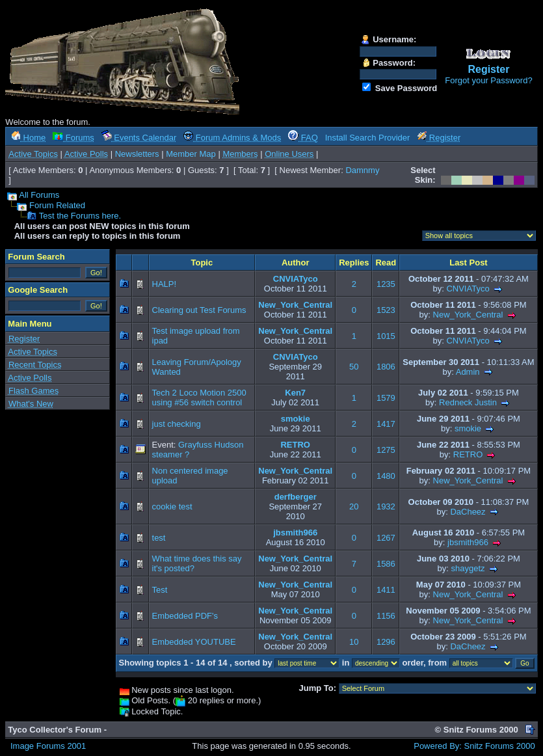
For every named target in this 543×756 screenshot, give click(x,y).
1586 (386, 564)
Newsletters (137, 154)
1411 (386, 590)
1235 (386, 284)
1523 (386, 310)
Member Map (191, 154)
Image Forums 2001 (48, 746)
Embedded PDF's (185, 616)
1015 (386, 336)
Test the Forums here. (80, 216)
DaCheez (468, 512)
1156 (386, 616)
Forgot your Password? (488, 80)
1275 (386, 450)
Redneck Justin (468, 402)
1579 (386, 398)
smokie (296, 419)
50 (354, 367)
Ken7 (295, 393)
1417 (386, 424)
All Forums (39, 195)
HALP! (165, 284)
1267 (386, 538)
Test (160, 590)
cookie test (172, 506)
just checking (177, 424)
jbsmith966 (295, 533)
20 (354, 506)
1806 (386, 367)
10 (354, 642)
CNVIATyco (296, 279)
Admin (468, 372)
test (159, 538)
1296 (386, 642)
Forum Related (57, 205)
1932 (386, 506)
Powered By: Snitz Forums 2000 (474, 746)
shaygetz (468, 568)
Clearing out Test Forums (199, 310)
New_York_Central (295, 305)
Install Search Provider (368, 138)
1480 (386, 476)
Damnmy (362, 170)
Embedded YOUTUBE (194, 642)
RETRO (295, 445)
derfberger (296, 497)
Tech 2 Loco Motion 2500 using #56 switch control (199, 398)
